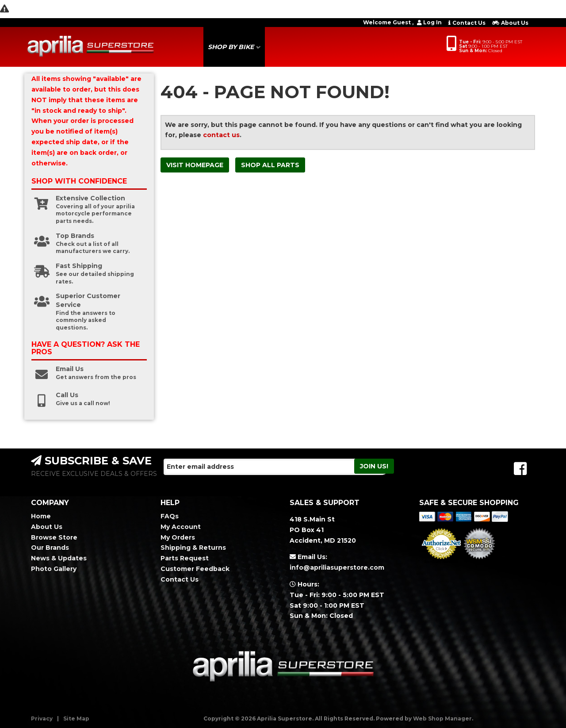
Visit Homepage (195, 165)
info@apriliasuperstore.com (337, 567)
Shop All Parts (270, 165)
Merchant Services (441, 562)
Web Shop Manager (442, 718)
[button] (234, 47)
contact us (221, 135)
